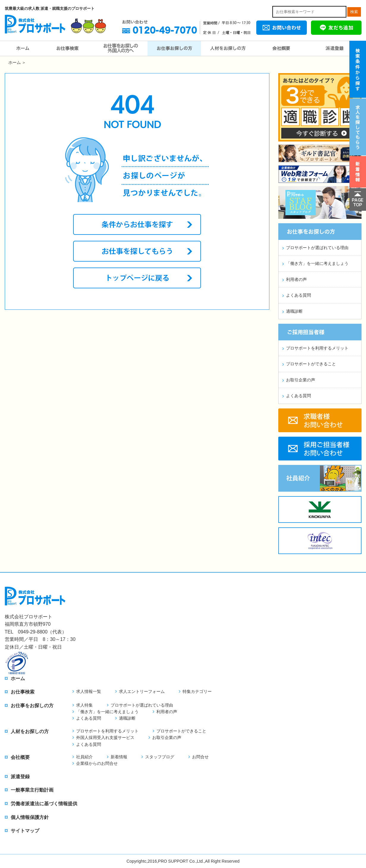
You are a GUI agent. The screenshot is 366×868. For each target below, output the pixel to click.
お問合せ (200, 757)
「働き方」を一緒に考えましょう (317, 263)
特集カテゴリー (197, 691)
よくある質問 (299, 295)
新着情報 (119, 757)
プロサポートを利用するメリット (317, 348)
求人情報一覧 (89, 691)
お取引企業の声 (301, 380)
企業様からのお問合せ (97, 763)
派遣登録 (335, 48)
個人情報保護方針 (30, 817)
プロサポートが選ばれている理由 (317, 248)
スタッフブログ (160, 757)
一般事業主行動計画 (32, 790)
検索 (354, 12)
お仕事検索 (67, 48)
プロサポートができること (311, 364)
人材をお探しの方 (228, 48)
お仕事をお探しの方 (174, 48)
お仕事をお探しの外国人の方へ (121, 48)
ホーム (23, 48)
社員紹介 (84, 757)
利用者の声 (296, 279)
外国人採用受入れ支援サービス (105, 738)
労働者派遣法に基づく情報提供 (44, 804)
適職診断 (294, 311)
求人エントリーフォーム (142, 691)
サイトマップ (25, 831)
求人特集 (84, 705)
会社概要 (281, 48)
